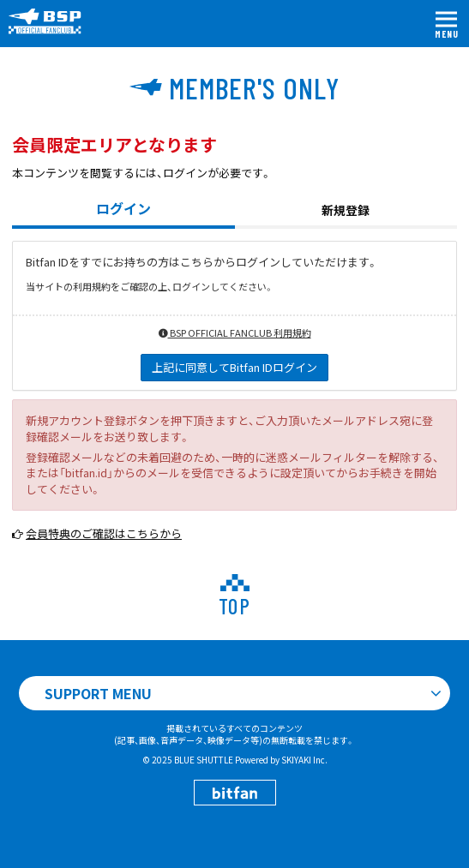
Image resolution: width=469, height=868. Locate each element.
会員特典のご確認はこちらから (104, 533)
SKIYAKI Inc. (304, 760)
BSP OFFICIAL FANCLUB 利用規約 (235, 332)
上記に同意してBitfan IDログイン (234, 367)
